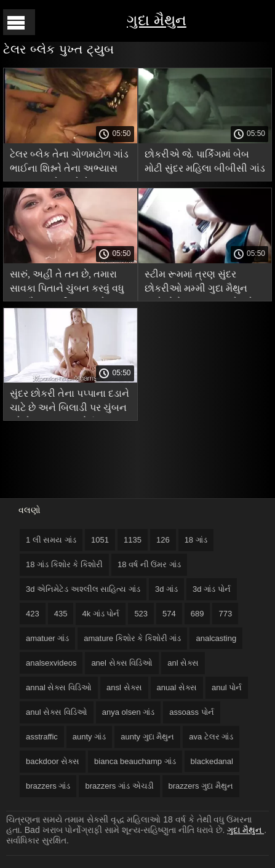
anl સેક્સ (183, 663)
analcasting (216, 638)
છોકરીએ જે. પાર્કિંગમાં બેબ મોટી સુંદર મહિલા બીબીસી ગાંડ (205, 161)
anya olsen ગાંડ (129, 712)
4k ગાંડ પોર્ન (101, 614)
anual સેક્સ (177, 687)
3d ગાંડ (166, 589)
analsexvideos (51, 663)
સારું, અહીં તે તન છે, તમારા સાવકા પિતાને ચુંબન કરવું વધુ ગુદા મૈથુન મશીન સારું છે (67, 283)
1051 (100, 540)
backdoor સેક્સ (53, 761)
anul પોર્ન (227, 687)
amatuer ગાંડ (47, 638)
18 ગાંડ (196, 540)
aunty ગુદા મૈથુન (147, 737)
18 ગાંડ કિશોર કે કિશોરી (64, 564)
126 (163, 540)
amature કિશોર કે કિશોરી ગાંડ (132, 638)
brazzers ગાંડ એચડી (119, 786)
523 (141, 614)
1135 (133, 540)
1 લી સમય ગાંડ (51, 540)
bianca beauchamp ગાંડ (135, 761)
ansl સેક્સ (124, 687)
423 (33, 614)
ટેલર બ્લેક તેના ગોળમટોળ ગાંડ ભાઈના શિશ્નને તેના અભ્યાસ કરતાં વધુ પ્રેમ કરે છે (69, 163)
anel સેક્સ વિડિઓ (122, 663)
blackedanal (212, 761)
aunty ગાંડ (89, 737)
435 (61, 614)
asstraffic (42, 737)
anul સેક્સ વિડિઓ (57, 712)
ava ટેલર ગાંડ (211, 737)
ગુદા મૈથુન (157, 20)
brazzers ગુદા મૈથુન (201, 786)
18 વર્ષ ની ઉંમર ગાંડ (149, 564)
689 (197, 614)
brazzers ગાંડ (48, 786)
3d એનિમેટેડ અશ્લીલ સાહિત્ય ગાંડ (83, 589)
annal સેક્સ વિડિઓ (59, 687)
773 (225, 614)
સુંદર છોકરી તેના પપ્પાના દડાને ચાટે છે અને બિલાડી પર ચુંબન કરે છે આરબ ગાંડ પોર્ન (70, 403)
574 (169, 614)
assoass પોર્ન (191, 712)
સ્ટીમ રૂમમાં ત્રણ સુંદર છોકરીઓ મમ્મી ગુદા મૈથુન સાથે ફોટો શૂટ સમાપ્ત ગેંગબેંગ (203, 283)
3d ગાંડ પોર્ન (212, 589)
